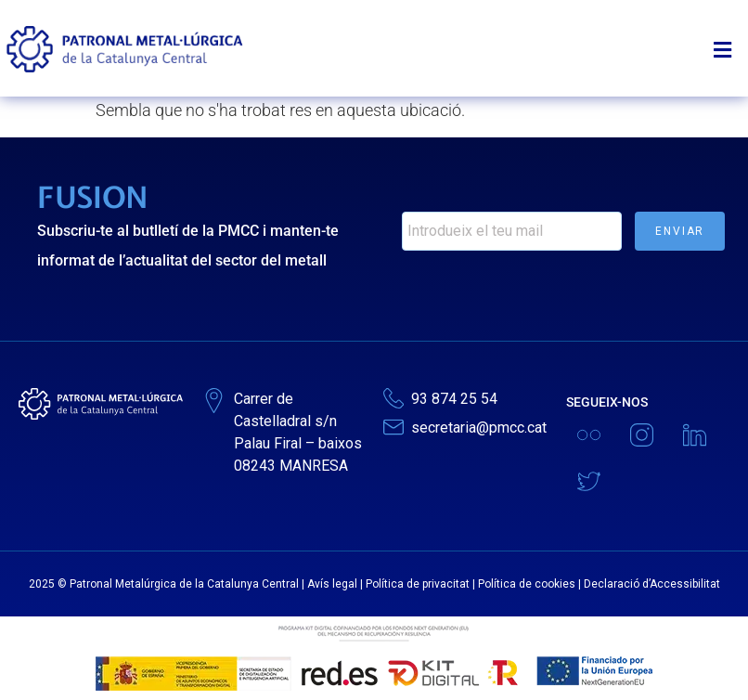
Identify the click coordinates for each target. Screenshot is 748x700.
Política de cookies (527, 584)
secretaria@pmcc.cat (479, 428)
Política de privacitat (418, 584)
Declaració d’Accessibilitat (652, 584)
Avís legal (332, 584)
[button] (728, 41)
